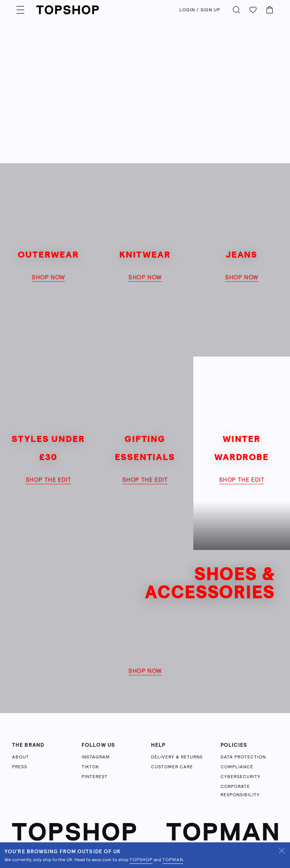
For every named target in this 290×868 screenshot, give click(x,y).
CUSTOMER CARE (172, 767)
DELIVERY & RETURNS (177, 757)
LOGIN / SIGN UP (200, 10)
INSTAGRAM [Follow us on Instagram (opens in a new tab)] (96, 757)
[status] (145, 855)
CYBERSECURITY (241, 777)
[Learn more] (145, 82)
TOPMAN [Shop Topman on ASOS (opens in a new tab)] (173, 860)
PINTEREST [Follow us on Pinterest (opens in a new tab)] (95, 777)
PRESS (20, 767)
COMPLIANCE (237, 767)
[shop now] (48, 260)
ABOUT (21, 757)
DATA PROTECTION (243, 757)
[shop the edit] (48, 453)
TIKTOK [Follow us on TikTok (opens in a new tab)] (90, 767)
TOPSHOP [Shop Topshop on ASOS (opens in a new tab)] (141, 860)
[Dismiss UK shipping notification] (282, 851)
